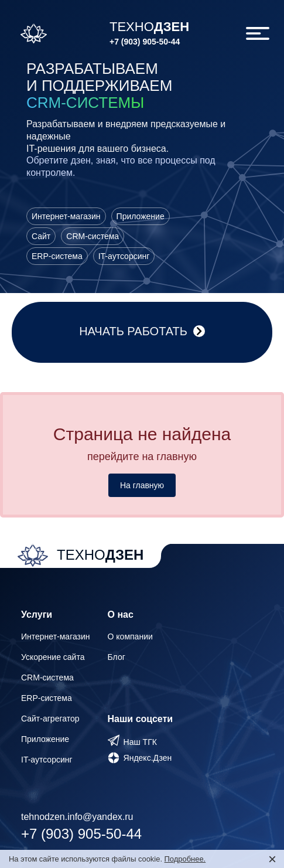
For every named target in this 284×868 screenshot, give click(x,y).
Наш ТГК (140, 742)
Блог (117, 657)
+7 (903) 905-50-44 (145, 42)
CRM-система (47, 678)
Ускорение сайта (53, 657)
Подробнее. (185, 859)
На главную (142, 485)
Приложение (45, 739)
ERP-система (47, 698)
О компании (130, 636)
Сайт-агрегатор (50, 719)
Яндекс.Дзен (148, 758)
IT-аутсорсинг (47, 760)
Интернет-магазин (56, 636)
